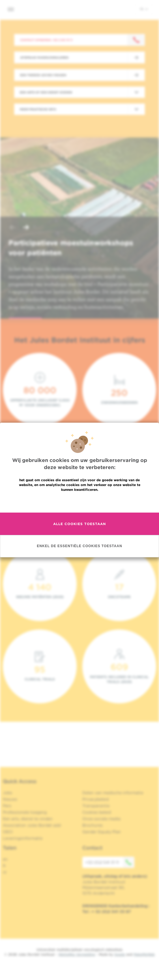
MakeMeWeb (144, 954)
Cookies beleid (97, 812)
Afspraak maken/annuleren (44, 57)
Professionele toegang (25, 812)
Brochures (93, 825)
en (5, 859)
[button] (12, 228)
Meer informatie (80, 502)
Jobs (7, 793)
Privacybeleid (95, 799)
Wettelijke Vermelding (77, 954)
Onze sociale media (101, 819)
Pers (7, 806)
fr (4, 866)
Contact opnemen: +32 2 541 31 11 (46, 40)
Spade (120, 954)
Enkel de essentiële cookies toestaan (79, 546)
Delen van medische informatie (113, 793)
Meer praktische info (38, 109)
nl (144, 9)
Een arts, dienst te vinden (28, 819)
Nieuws (10, 799)
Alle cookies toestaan (79, 524)
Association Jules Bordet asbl (32, 825)
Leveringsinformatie (23, 838)
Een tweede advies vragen (43, 75)
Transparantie (96, 806)
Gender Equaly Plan (102, 832)
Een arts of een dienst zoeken (46, 92)
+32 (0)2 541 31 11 (110, 862)
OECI (8, 832)
